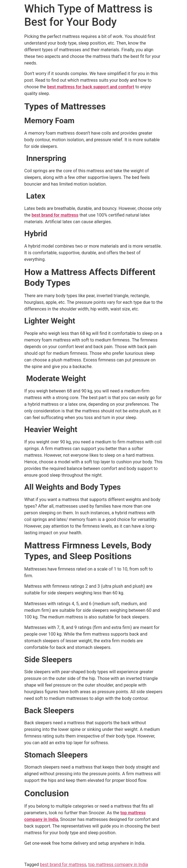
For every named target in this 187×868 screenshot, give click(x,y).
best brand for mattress (63, 865)
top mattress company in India (118, 865)
